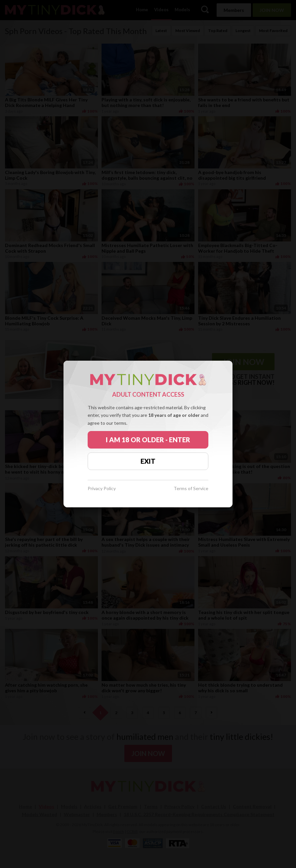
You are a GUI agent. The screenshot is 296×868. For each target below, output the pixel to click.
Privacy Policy (102, 489)
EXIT (148, 461)
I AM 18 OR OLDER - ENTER (148, 440)
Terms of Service (191, 489)
